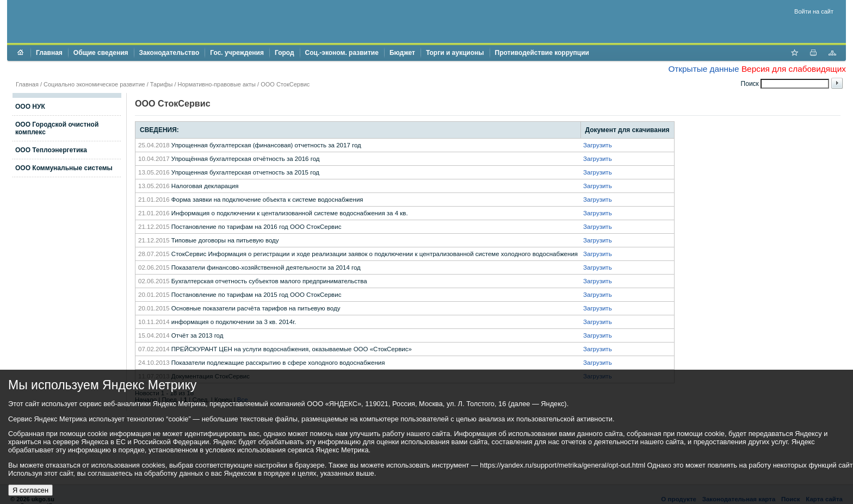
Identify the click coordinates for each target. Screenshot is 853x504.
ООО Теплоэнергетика (51, 150)
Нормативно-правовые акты (217, 84)
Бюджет (402, 53)
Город (285, 53)
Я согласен (30, 490)
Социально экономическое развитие (94, 84)
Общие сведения (101, 53)
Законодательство (169, 53)
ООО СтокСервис (285, 84)
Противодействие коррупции (542, 53)
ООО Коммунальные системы (64, 168)
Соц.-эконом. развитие (342, 53)
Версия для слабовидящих (794, 69)
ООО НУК (30, 107)
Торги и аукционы (455, 53)
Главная (49, 53)
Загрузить (598, 145)
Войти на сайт (814, 11)
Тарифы (162, 84)
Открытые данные (703, 69)
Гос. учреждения (237, 53)
